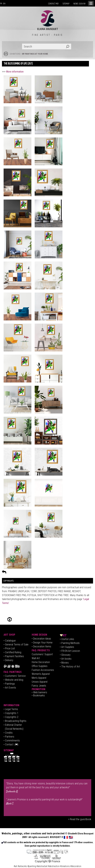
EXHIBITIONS (15, 54)
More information (15, 72)
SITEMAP (66, 4)
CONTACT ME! (53, 4)
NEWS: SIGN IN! (79, 4)
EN (4, 4)
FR (1, 4)
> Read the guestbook (80, 819)
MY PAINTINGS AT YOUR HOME (35, 54)
